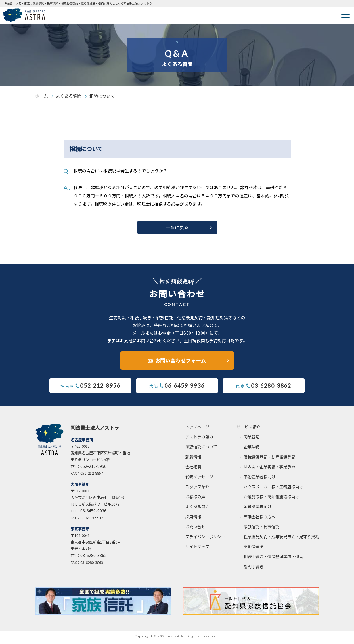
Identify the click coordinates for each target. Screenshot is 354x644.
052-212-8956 (93, 469)
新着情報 (193, 459)
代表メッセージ (199, 479)
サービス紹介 (248, 429)
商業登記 (252, 439)
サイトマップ (197, 549)
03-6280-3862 (93, 558)
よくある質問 (69, 96)
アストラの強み (199, 439)
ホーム (42, 96)
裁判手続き (254, 569)
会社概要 (193, 469)
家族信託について (201, 449)
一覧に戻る (177, 230)
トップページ (197, 429)
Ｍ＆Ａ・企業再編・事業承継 (269, 469)
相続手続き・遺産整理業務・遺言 (273, 559)
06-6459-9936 (93, 514)
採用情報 (193, 519)
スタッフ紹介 (197, 489)
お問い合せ (195, 529)
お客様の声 (195, 499)
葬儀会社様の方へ (259, 519)
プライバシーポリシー (205, 539)
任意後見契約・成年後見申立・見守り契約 (281, 539)
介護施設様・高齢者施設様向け (271, 499)
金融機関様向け (257, 509)
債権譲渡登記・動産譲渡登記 (269, 459)
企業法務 (252, 449)
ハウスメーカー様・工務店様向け (273, 489)
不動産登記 (254, 549)
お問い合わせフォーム (180, 362)
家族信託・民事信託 (261, 529)
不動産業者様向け (259, 479)
